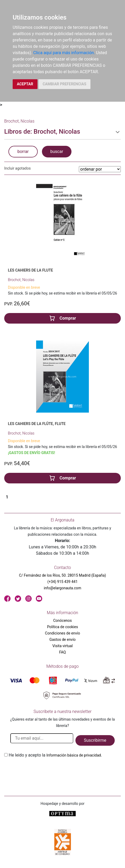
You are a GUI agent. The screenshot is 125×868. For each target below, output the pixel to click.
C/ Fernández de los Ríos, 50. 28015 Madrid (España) (62, 575)
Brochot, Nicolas (21, 280)
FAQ (62, 652)
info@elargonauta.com (62, 588)
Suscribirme (95, 740)
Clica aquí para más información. (64, 53)
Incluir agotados (17, 168)
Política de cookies (62, 627)
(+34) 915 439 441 (63, 582)
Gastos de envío (62, 640)
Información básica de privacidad (74, 755)
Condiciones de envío (63, 633)
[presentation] (44, 771)
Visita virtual (62, 646)
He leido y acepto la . (55, 755)
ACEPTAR (25, 84)
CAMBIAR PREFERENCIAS (64, 84)
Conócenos (63, 620)
